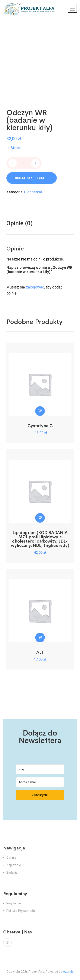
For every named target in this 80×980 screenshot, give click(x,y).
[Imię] (40, 769)
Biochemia (33, 192)
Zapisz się (14, 865)
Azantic (68, 972)
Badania (12, 873)
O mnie (11, 858)
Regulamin (14, 903)
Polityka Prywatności (21, 911)
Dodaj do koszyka (30, 178)
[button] (40, 411)
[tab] (20, 223)
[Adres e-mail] (40, 782)
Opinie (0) (20, 223)
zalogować (35, 287)
